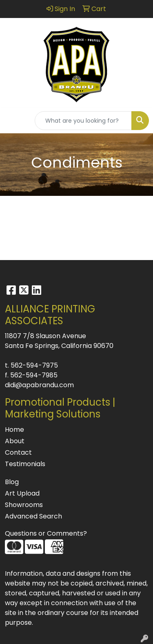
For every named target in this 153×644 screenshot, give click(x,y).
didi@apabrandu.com (39, 385)
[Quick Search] (83, 121)
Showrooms (24, 505)
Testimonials (25, 464)
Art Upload (22, 493)
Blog (12, 482)
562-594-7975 (34, 365)
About (15, 441)
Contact (18, 452)
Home (14, 430)
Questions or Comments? (46, 533)
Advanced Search (33, 516)
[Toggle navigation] (13, 121)
